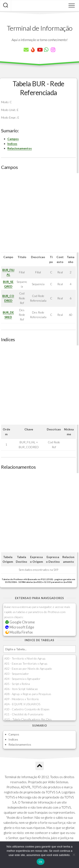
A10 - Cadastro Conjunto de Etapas (27, 709)
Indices (12, 144)
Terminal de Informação (40, 28)
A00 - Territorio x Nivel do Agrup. (25, 658)
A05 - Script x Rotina (17, 684)
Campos (13, 139)
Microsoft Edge (20, 627)
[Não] (74, 855)
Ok (41, 862)
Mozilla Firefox (19, 632)
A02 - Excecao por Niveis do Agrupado (28, 669)
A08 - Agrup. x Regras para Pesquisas (28, 694)
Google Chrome (20, 622)
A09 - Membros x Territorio (22, 699)
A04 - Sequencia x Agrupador (22, 679)
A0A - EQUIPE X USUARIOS (22, 704)
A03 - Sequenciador (17, 674)
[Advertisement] (39, 213)
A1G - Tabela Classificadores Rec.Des (28, 719)
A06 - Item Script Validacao (21, 689)
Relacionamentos (20, 148)
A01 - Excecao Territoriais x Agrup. (26, 663)
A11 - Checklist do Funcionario (24, 714)
